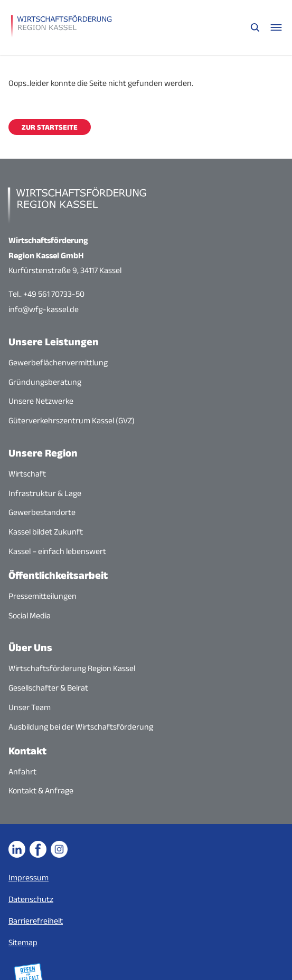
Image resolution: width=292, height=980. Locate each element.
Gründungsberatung (45, 382)
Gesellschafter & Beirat (48, 688)
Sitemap (23, 942)
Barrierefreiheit (36, 921)
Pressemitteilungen (43, 596)
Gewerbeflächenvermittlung (58, 362)
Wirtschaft (27, 474)
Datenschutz (31, 899)
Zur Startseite (50, 127)
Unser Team (30, 707)
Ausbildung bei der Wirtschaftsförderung (81, 727)
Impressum (29, 877)
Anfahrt (22, 772)
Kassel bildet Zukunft (46, 532)
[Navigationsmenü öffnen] (276, 27)
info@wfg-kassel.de (44, 309)
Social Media (30, 615)
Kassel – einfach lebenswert (57, 551)
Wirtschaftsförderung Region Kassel (72, 668)
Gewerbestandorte (42, 512)
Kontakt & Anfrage (41, 790)
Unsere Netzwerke (41, 401)
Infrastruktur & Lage (45, 493)
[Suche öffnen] (255, 27)
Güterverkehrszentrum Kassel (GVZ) (72, 420)
